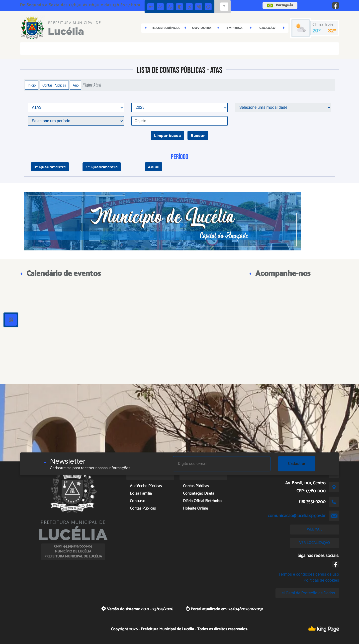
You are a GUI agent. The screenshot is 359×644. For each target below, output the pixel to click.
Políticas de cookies (321, 580)
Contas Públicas (54, 85)
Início (32, 85)
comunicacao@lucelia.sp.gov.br (297, 516)
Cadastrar (297, 464)
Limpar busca (168, 135)
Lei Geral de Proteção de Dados (307, 593)
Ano (76, 85)
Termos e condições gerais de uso (309, 574)
